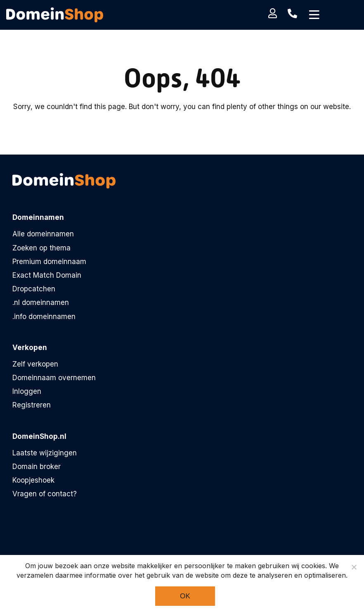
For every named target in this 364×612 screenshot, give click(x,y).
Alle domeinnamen (43, 234)
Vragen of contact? (45, 494)
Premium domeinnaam (49, 262)
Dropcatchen (34, 289)
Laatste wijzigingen (45, 453)
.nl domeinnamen (41, 302)
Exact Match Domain (47, 275)
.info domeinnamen (44, 317)
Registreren (32, 405)
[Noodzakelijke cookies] (354, 567)
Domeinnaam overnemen (54, 378)
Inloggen (27, 391)
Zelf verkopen (35, 364)
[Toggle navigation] (314, 15)
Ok (185, 596)
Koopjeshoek (33, 480)
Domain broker (37, 467)
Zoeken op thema (41, 248)
